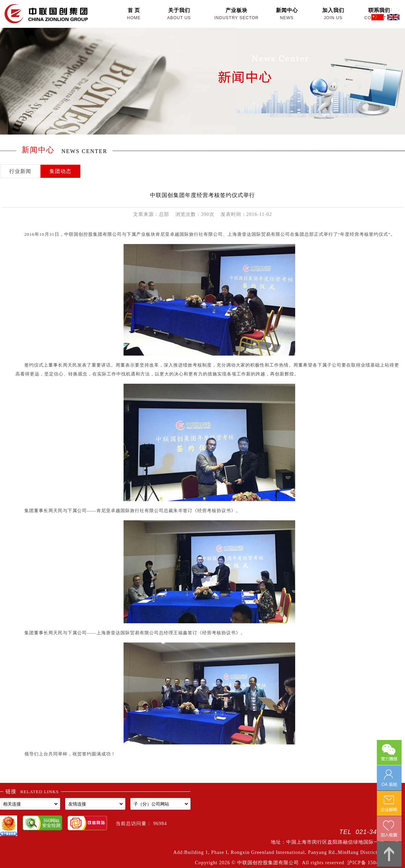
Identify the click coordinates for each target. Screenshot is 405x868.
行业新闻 (20, 171)
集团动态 (60, 171)
